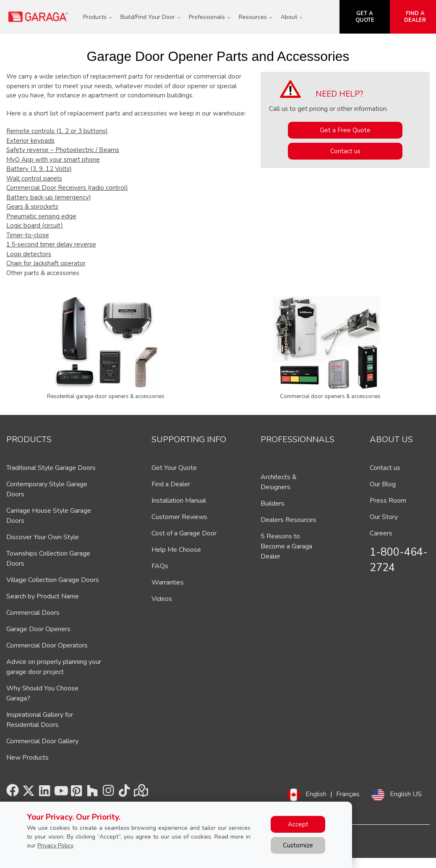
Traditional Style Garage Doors (51, 468)
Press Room (388, 501)
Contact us (345, 151)
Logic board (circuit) (35, 226)
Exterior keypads (30, 141)
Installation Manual (179, 501)
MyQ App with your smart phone (53, 160)
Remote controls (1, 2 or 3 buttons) (57, 131)
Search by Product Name (43, 596)
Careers (381, 533)
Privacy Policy (55, 846)
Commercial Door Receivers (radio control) (67, 188)
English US (406, 794)
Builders (273, 503)
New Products (27, 758)
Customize (298, 845)
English (316, 794)
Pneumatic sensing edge (41, 216)
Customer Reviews (179, 517)
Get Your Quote (174, 468)
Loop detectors (29, 254)
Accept (298, 824)
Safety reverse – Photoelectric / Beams (63, 150)
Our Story (384, 517)
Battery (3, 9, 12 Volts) (39, 169)
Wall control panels (34, 178)
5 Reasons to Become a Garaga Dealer (286, 546)
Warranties (168, 582)
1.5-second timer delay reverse (51, 244)
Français (348, 794)
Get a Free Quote (345, 130)
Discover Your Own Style (43, 537)
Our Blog (383, 484)
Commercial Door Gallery (42, 741)
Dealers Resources (288, 520)
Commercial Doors (33, 613)
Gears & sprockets (32, 207)
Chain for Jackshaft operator (46, 263)
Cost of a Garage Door (184, 533)
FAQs (160, 566)
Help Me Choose (176, 550)
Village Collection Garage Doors (53, 580)
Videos (162, 599)
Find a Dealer (171, 484)
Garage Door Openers (38, 629)
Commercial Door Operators (47, 645)
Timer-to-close (28, 235)
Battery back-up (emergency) (49, 197)
